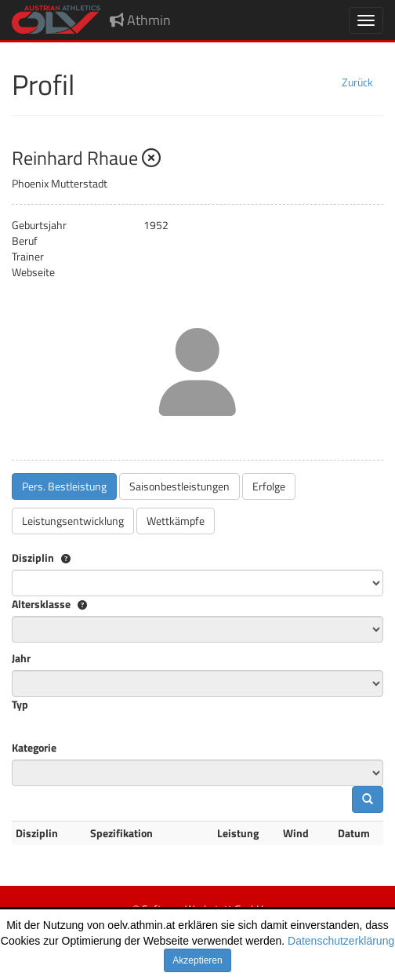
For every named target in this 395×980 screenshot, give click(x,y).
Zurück (357, 82)
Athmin (140, 20)
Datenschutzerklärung (341, 941)
